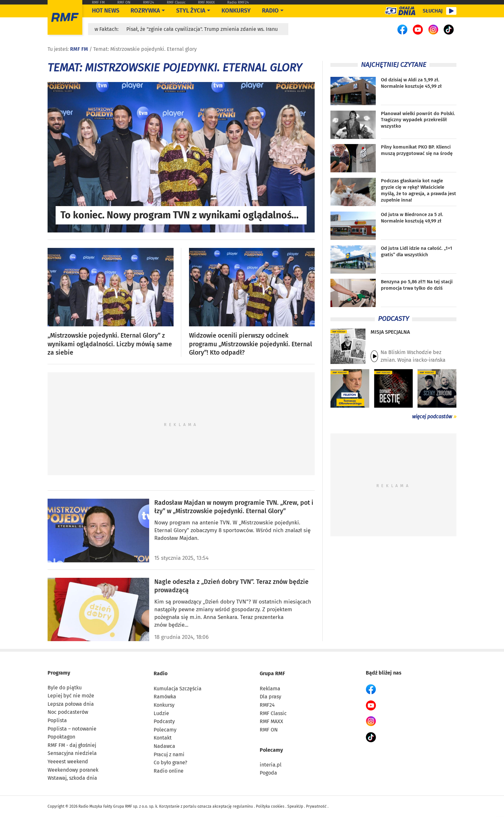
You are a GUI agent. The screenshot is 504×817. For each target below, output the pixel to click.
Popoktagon (61, 737)
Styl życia (191, 11)
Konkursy (236, 11)
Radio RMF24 (238, 2)
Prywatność (316, 806)
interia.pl (271, 765)
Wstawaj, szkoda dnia (72, 778)
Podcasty (164, 721)
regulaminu (243, 806)
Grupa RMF (272, 673)
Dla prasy (270, 697)
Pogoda (268, 773)
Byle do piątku (65, 688)
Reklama (270, 689)
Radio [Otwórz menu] (270, 11)
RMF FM (98, 2)
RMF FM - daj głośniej (72, 745)
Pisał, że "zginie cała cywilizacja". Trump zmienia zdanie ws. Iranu (202, 29)
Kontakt (163, 738)
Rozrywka (145, 11)
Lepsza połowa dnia (71, 704)
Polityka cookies (270, 806)
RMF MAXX (206, 2)
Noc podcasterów (68, 712)
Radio (161, 673)
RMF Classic (176, 2)
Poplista (57, 720)
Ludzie (161, 713)
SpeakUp (295, 806)
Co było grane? (170, 763)
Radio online (169, 771)
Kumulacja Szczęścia (178, 689)
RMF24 (148, 2)
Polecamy (165, 730)
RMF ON (124, 2)
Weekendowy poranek (73, 770)
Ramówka (165, 697)
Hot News (106, 11)
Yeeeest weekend (68, 762)
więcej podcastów (432, 417)
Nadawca (164, 746)
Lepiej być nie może (71, 696)
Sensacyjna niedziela (72, 753)
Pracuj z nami (169, 754)
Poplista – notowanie (72, 729)
